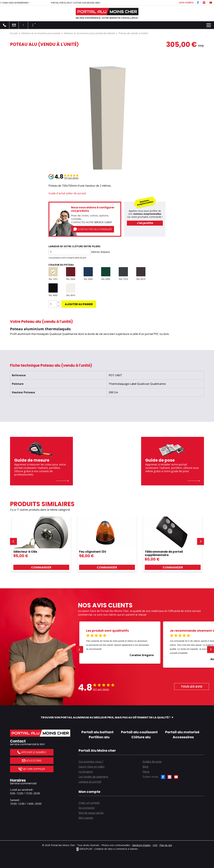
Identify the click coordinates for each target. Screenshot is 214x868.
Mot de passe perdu (91, 813)
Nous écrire (32, 761)
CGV (155, 845)
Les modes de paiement (93, 777)
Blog (146, 767)
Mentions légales (141, 845)
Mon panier (86, 818)
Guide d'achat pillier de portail (67, 193)
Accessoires (183, 737)
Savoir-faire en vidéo (92, 767)
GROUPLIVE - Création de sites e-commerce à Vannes (107, 849)
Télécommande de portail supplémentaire (164, 553)
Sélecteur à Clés (25, 552)
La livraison (86, 772)
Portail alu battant (97, 732)
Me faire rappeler (32, 769)
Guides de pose (152, 762)
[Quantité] (52, 304)
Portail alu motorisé (182, 732)
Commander (41, 567)
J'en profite (145, 223)
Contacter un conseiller (93, 229)
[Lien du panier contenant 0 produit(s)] (33, 25)
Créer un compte (89, 803)
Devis (146, 772)
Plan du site (166, 845)
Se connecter (87, 808)
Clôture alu (141, 737)
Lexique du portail (90, 782)
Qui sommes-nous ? (91, 762)
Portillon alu (99, 737)
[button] (13, 541)
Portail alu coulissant (139, 732)
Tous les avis (192, 686)
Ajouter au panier (79, 304)
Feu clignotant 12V (93, 552)
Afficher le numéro (32, 752)
